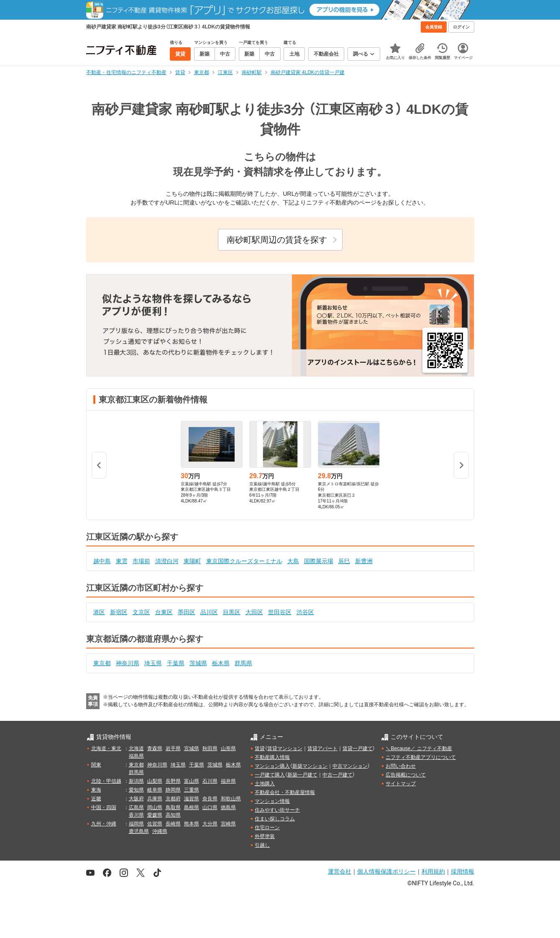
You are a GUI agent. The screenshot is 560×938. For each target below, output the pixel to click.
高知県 (173, 815)
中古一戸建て (338, 775)
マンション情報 (272, 801)
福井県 (228, 781)
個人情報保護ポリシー (386, 871)
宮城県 (192, 748)
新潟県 (136, 781)
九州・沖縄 (104, 824)
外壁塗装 (265, 836)
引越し (262, 845)
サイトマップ (401, 784)
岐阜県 (155, 790)
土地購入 (265, 784)
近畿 (96, 799)
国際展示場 (319, 561)
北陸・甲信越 (106, 781)
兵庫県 (155, 799)
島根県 (192, 807)
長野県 (173, 781)
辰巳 (344, 561)
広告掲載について (406, 775)
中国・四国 (104, 807)
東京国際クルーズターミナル (244, 561)
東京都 (102, 663)
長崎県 (173, 824)
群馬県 (243, 663)
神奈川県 (128, 663)
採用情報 (463, 871)
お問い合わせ (401, 766)
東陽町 (192, 561)
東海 (96, 790)
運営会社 (340, 871)
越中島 (102, 561)
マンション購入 (272, 766)
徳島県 (228, 807)
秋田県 (210, 748)
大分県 (210, 824)
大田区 (254, 612)
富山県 (192, 781)
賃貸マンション (285, 748)
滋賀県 (192, 799)
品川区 (209, 612)
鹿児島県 (139, 831)
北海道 (136, 748)
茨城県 (198, 663)
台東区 (164, 612)
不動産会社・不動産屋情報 (285, 792)
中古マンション (350, 766)
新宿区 (119, 612)
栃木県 (221, 663)
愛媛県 (155, 815)
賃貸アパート (322, 748)
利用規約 (433, 871)
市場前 (141, 561)
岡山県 (155, 807)
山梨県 (155, 781)
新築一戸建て (302, 775)
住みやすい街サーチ (277, 810)
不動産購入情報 (272, 757)
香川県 (136, 815)
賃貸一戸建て (358, 748)
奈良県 (210, 799)
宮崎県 (228, 824)
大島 (293, 561)
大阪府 (136, 799)
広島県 (136, 807)
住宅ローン (267, 828)
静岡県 (173, 790)
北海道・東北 (106, 748)
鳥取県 (173, 807)
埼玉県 (153, 663)
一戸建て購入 (270, 775)
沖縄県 (160, 831)
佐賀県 (155, 824)
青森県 (155, 748)
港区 (99, 612)
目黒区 (232, 612)
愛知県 (136, 790)
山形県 (228, 748)
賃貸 (260, 748)
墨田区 (187, 612)
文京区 (141, 612)
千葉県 (176, 663)
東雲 (122, 561)
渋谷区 (305, 612)
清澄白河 (167, 561)
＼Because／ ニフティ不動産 (419, 748)
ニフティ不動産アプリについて (421, 757)
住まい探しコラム (275, 819)
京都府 (173, 799)
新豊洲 (364, 561)
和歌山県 (231, 799)
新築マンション (310, 766)
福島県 (136, 756)
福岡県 (136, 824)
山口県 (210, 807)
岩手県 (173, 748)
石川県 (210, 781)
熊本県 (192, 824)
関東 (96, 765)
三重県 (192, 790)
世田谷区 (280, 612)
